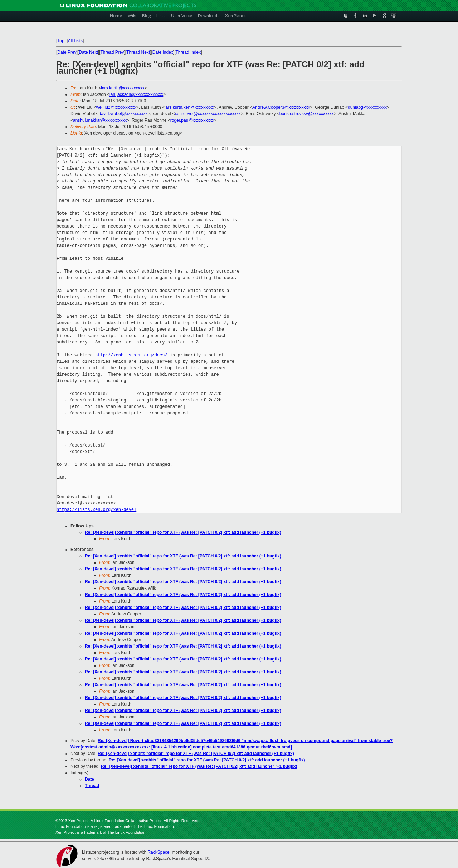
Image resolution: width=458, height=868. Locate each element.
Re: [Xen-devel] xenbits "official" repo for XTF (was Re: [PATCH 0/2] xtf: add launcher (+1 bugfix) (183, 532)
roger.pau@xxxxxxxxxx (192, 120)
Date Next (88, 52)
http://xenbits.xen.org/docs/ (131, 355)
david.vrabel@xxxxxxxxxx (123, 114)
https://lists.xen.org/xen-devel (96, 510)
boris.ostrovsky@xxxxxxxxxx (307, 114)
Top (61, 41)
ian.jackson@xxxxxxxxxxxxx (136, 94)
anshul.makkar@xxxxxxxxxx (100, 120)
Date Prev (67, 52)
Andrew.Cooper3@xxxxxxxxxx (281, 107)
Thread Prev (112, 52)
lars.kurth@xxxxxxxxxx (123, 88)
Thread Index (188, 52)
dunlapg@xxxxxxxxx (367, 107)
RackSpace (158, 852)
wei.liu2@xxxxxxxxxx (116, 107)
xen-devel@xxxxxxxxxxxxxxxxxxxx (208, 114)
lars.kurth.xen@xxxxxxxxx (189, 107)
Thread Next (138, 52)
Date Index (163, 52)
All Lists (75, 41)
